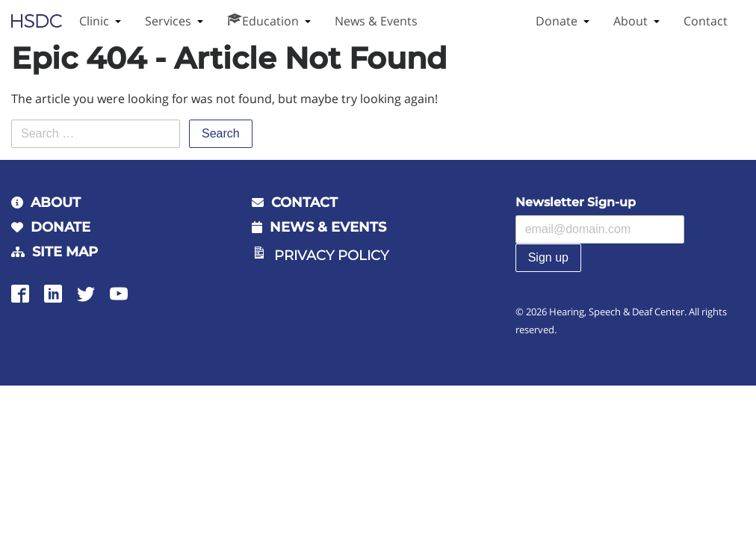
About (630, 21)
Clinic (94, 21)
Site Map (65, 252)
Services (168, 21)
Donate (557, 21)
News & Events (376, 21)
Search (221, 133)
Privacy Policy (331, 256)
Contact (706, 21)
